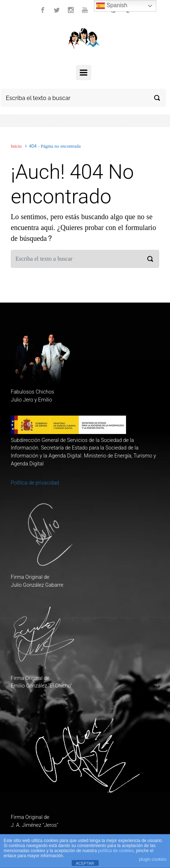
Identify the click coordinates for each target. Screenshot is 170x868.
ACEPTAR (85, 863)
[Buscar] (83, 98)
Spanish (112, 6)
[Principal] (84, 73)
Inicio (16, 146)
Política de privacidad (35, 483)
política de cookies (116, 851)
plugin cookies (153, 859)
